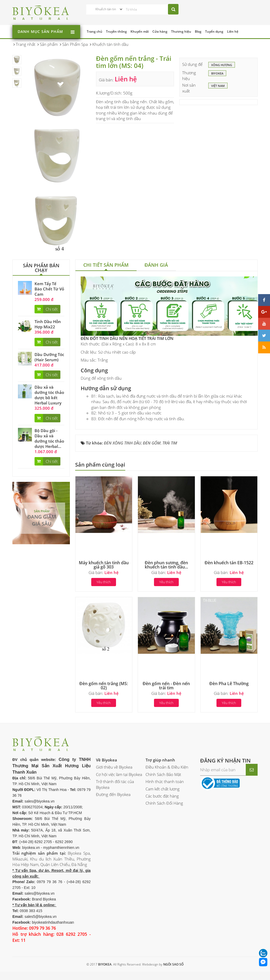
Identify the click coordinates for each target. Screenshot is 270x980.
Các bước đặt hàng (162, 796)
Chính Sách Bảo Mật (163, 774)
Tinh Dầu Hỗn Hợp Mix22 (48, 324)
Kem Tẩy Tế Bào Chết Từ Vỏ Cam (49, 289)
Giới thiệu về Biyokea (114, 767)
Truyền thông (116, 31)
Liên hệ (233, 31)
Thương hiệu (181, 31)
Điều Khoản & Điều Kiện (167, 767)
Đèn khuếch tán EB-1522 (229, 563)
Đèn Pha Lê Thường (229, 684)
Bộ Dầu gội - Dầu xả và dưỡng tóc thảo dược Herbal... (49, 438)
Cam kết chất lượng (163, 789)
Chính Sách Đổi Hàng (164, 803)
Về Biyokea (107, 760)
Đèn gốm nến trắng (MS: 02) (104, 686)
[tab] (106, 265)
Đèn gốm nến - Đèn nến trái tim (166, 686)
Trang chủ (95, 31)
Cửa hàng (160, 31)
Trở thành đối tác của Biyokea (115, 784)
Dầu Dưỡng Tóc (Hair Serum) (49, 357)
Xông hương (222, 65)
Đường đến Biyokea (113, 794)
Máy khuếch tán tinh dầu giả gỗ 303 (104, 565)
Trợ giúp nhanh (160, 760)
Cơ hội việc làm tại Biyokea (119, 774)
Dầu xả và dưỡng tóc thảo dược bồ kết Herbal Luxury (49, 395)
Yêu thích (104, 582)
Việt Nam (218, 86)
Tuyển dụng (214, 31)
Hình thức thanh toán (165, 781)
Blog (198, 31)
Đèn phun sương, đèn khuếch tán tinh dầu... (166, 565)
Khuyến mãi (140, 31)
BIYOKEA (217, 74)
